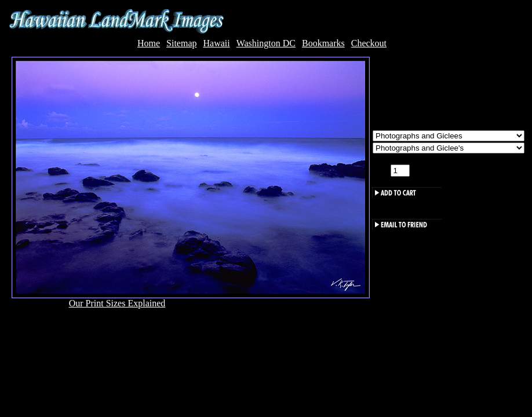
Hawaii (216, 43)
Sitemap (181, 43)
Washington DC (266, 43)
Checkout (369, 43)
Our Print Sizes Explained (117, 303)
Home (149, 43)
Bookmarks (323, 43)
